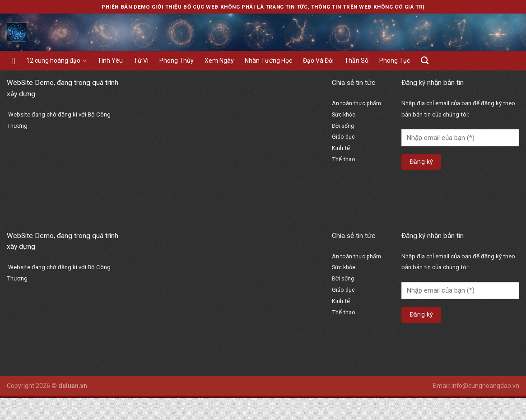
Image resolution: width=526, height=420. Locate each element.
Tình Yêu (110, 61)
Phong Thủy (177, 61)
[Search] (425, 61)
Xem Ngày (219, 61)
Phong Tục (395, 61)
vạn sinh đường (355, 211)
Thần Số (356, 61)
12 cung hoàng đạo (56, 61)
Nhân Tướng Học (268, 61)
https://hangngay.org (363, 179)
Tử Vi (141, 61)
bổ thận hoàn (352, 200)
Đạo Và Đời (318, 61)
